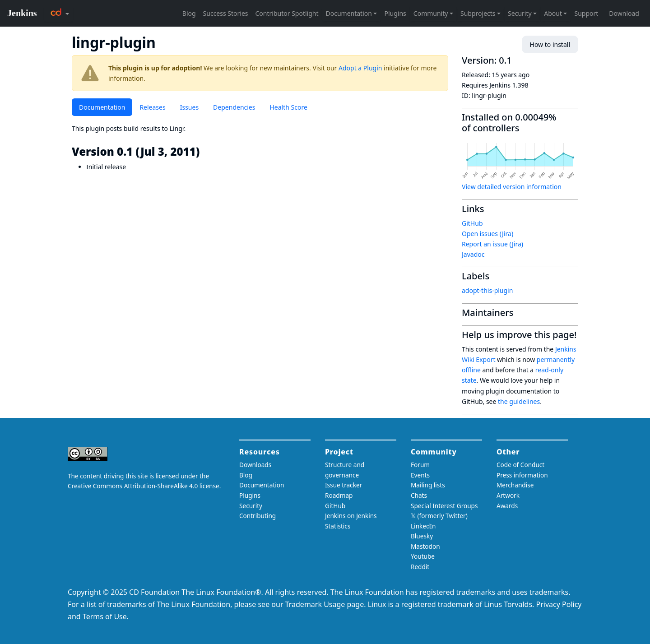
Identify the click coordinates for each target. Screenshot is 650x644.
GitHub (472, 223)
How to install (550, 44)
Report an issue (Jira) (492, 244)
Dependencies (234, 107)
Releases (152, 107)
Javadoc (473, 254)
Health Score (288, 107)
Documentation (102, 107)
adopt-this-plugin (487, 290)
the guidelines (519, 401)
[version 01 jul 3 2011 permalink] (206, 152)
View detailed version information (512, 187)
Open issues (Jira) (487, 234)
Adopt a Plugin (360, 68)
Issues (189, 107)
